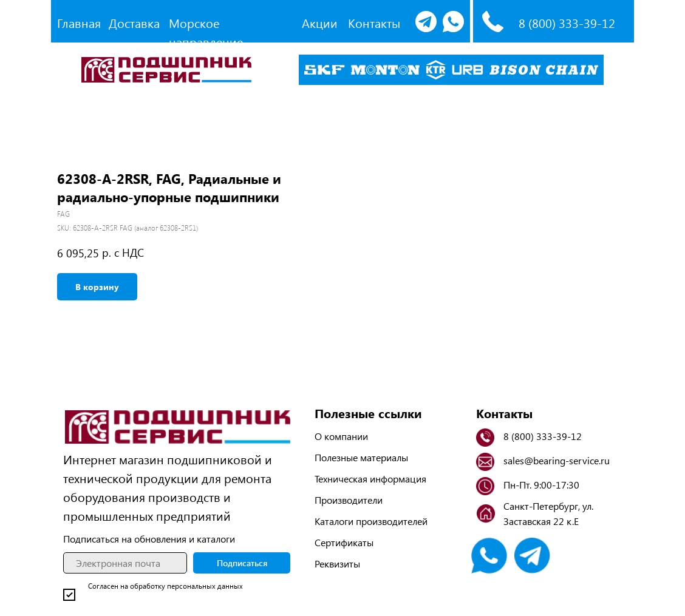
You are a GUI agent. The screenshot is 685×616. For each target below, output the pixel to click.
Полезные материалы (361, 457)
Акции (320, 23)
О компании (341, 436)
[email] (125, 563)
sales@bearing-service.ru (557, 460)
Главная (79, 23)
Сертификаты (344, 542)
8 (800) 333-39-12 (567, 23)
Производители (349, 500)
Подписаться (242, 563)
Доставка (134, 23)
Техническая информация (370, 479)
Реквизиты (337, 564)
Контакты (374, 23)
